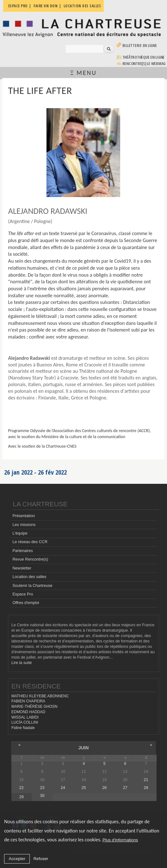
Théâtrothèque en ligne (144, 57)
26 (104, 788)
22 (22, 788)
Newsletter (22, 568)
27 (125, 788)
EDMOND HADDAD (28, 712)
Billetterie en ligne (140, 46)
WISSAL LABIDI (25, 717)
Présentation (24, 516)
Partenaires (22, 551)
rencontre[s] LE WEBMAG (144, 64)
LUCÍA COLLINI (25, 722)
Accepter (17, 859)
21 (146, 780)
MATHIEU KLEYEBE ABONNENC (40, 696)
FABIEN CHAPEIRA (28, 701)
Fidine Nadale (23, 728)
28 (146, 788)
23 (42, 788)
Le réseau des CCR (30, 542)
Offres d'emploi (26, 603)
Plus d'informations (120, 840)
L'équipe (20, 533)
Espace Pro (23, 594)
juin (83, 748)
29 (22, 797)
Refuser (41, 859)
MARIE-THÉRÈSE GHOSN (34, 707)
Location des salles (29, 577)
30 (42, 796)
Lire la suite (22, 663)
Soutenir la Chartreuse (32, 586)
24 (63, 788)
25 (84, 788)
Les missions (24, 525)
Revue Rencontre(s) (30, 559)
